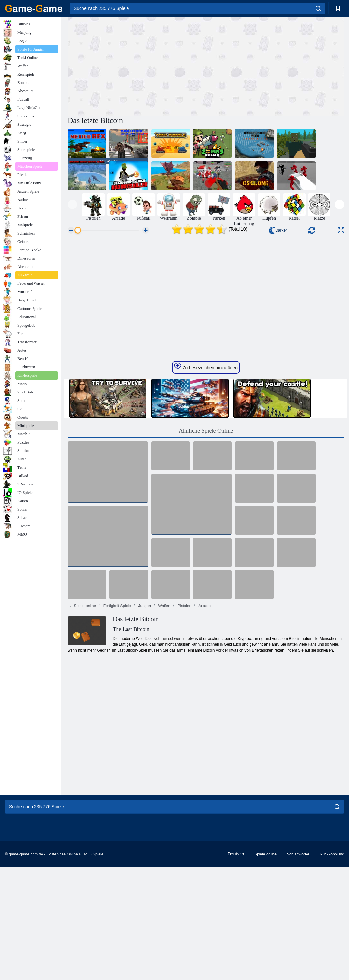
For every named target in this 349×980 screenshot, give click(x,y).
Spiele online (85, 719)
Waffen (164, 719)
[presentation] (72, 204)
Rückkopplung (332, 967)
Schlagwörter (298, 967)
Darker (278, 230)
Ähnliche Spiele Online (206, 544)
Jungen (144, 719)
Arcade (204, 719)
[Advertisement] (137, 65)
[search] (318, 8)
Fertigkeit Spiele (116, 719)
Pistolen (184, 719)
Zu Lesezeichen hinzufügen (206, 480)
